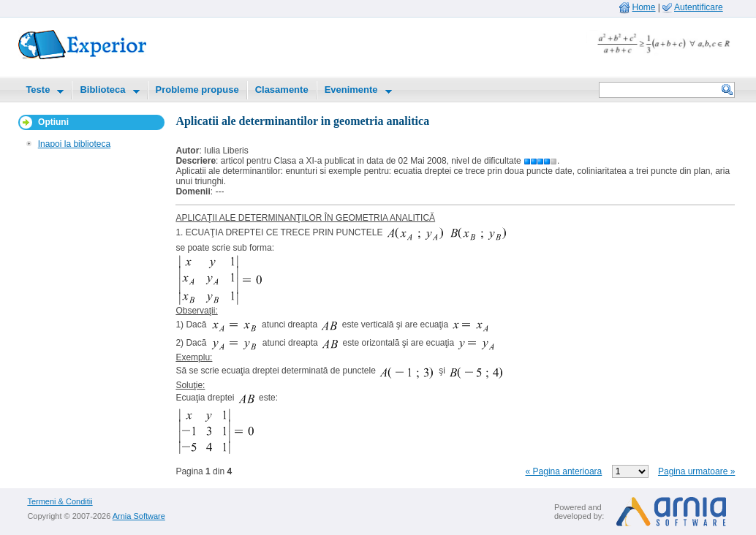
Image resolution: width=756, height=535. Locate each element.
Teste (38, 90)
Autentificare (699, 7)
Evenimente (351, 90)
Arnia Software (139, 516)
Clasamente (282, 90)
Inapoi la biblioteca (74, 144)
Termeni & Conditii (60, 501)
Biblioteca (102, 90)
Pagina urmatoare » (696, 471)
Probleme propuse (197, 90)
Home (644, 7)
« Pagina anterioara (564, 471)
